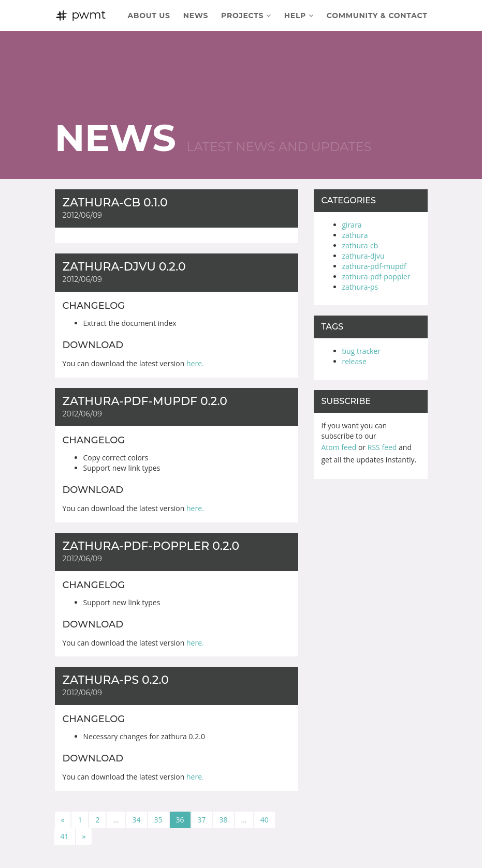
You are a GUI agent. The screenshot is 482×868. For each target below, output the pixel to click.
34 (137, 820)
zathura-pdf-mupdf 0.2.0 (145, 401)
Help (299, 16)
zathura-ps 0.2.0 (116, 680)
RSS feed (382, 447)
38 (224, 820)
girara (352, 225)
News (196, 16)
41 (65, 836)
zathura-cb (360, 245)
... (116, 820)
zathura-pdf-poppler (376, 276)
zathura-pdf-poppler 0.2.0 (151, 546)
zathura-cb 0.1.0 (115, 203)
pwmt (81, 15)
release (354, 361)
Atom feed (339, 447)
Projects (246, 16)
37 (202, 820)
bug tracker (362, 351)
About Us (149, 16)
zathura (355, 235)
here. (195, 363)
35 (158, 820)
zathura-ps (360, 287)
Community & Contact (377, 16)
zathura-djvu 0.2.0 (124, 267)
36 (180, 820)
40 (265, 820)
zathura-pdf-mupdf (374, 266)
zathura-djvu (363, 256)
